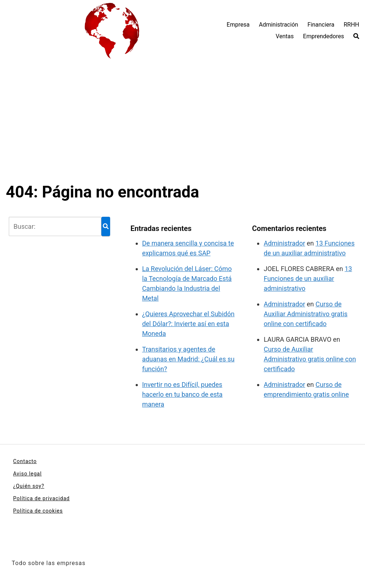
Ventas (285, 36)
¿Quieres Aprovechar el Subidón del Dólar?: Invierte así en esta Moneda (189, 324)
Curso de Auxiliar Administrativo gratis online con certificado (306, 314)
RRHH (351, 25)
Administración (279, 25)
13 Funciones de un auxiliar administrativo (308, 279)
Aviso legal (27, 474)
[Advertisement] (182, 128)
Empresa (238, 25)
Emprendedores (323, 36)
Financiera (321, 25)
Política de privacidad (41, 498)
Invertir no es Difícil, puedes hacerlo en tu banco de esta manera (182, 394)
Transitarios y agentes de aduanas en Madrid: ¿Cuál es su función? (189, 359)
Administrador (284, 243)
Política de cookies (38, 511)
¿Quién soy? (29, 486)
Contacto (25, 461)
